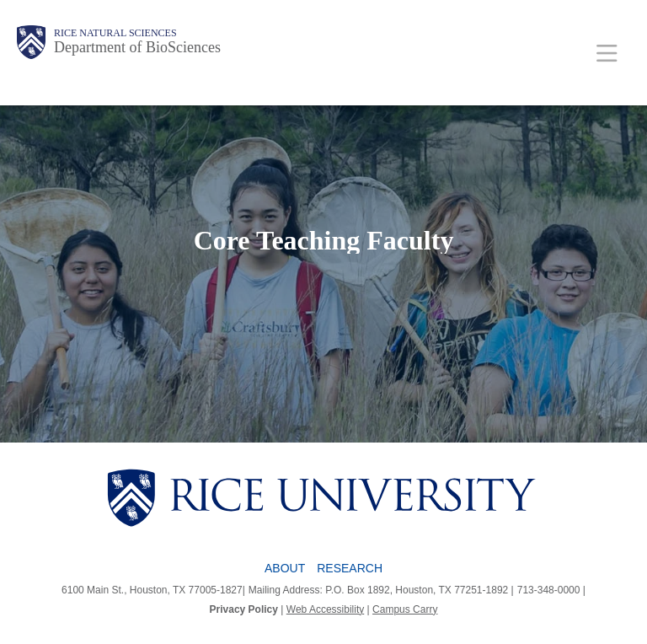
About (285, 568)
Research (350, 568)
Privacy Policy (244, 609)
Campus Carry (405, 609)
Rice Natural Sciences (115, 33)
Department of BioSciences (137, 47)
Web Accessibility (325, 609)
